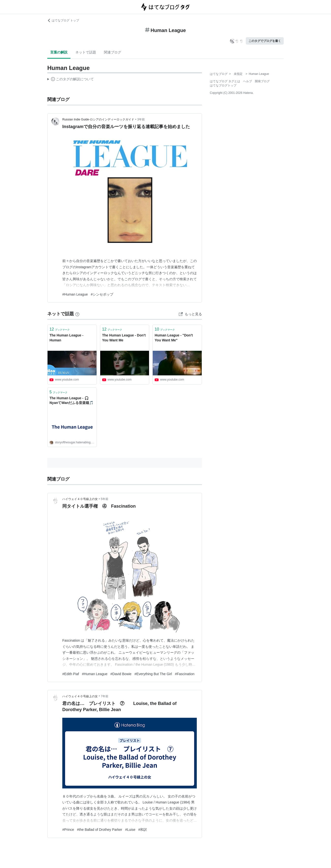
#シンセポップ (102, 294)
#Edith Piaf (71, 674)
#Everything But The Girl (153, 674)
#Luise (130, 830)
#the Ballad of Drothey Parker (99, 830)
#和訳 (143, 830)
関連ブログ (113, 52)
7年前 (105, 696)
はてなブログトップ (223, 85)
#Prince (68, 830)
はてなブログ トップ (63, 20)
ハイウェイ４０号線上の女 (80, 499)
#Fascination (185, 674)
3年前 (141, 119)
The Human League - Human (66, 338)
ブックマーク (60, 329)
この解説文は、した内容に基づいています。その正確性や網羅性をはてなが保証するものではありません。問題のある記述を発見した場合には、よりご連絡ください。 (71, 80)
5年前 (105, 499)
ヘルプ (248, 81)
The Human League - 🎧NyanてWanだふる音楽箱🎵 (71, 401)
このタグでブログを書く (265, 41)
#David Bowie (121, 674)
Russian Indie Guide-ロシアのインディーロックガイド (98, 119)
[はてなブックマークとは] (77, 314)
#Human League (75, 294)
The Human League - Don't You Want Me (124, 338)
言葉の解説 (59, 52)
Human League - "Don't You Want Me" (174, 338)
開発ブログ (262, 81)
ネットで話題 (86, 52)
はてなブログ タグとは (225, 81)
